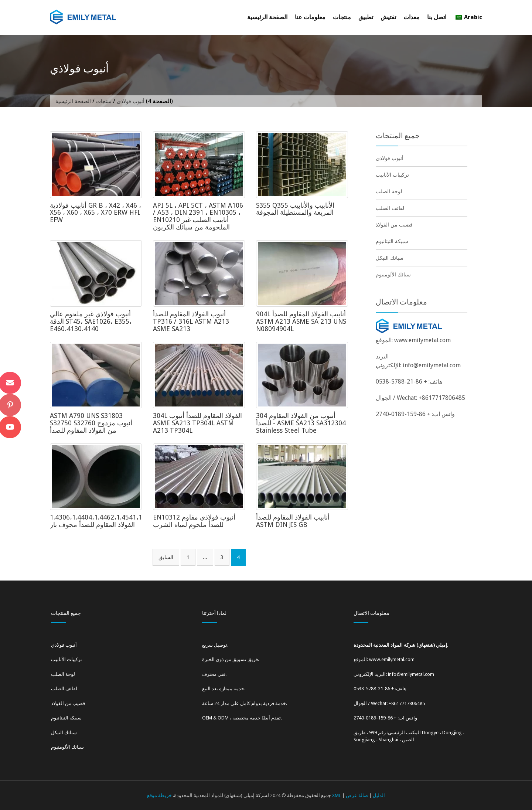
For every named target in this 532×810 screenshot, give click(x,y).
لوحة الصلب (389, 191)
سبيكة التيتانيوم (392, 241)
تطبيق (366, 17)
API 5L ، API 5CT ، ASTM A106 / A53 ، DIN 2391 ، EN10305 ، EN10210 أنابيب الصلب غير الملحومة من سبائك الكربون (198, 216)
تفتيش (388, 17)
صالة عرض (357, 795)
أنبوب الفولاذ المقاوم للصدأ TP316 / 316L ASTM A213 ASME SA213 (191, 321)
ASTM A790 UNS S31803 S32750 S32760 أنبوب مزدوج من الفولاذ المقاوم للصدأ (91, 423)
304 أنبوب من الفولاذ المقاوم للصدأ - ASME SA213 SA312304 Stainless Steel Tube (301, 423)
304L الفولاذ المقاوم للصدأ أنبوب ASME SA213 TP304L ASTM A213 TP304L (197, 423)
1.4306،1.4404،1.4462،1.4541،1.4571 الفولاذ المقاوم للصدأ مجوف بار (104, 521)
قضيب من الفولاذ (394, 225)
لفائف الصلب (390, 208)
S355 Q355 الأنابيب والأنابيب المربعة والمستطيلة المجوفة (295, 209)
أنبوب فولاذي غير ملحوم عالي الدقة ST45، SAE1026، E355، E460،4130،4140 (91, 321)
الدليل (379, 795)
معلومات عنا (310, 17)
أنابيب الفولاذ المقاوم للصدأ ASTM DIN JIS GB (293, 521)
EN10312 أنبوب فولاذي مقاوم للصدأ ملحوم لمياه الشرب (194, 521)
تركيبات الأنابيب (392, 175)
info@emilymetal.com (432, 365)
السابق (166, 557)
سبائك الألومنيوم (393, 275)
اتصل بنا (437, 17)
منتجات (342, 17)
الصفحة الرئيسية (267, 17)
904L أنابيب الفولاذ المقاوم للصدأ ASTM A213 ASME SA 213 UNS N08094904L (301, 321)
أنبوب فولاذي (390, 158)
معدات (412, 17)
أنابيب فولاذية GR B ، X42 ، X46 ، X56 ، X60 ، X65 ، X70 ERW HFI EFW (96, 213)
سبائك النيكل (390, 258)
